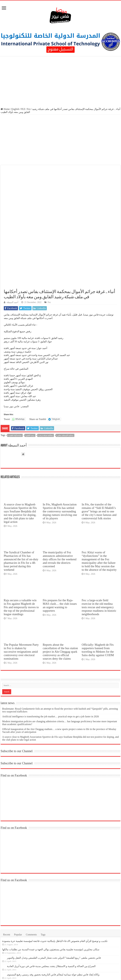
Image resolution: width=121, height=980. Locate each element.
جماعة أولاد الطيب (15, 376)
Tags (43, 875)
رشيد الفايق (30, 376)
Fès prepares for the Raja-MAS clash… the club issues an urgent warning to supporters (60, 546)
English (15, 109)
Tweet (7, 359)
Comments (31, 875)
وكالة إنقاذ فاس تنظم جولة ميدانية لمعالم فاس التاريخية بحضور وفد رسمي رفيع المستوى (53, 915)
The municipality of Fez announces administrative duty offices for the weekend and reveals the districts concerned (60, 499)
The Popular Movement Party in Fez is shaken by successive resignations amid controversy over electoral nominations (21, 592)
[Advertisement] (60, 82)
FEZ (23, 109)
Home (5, 109)
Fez (29, 109)
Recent (7, 875)
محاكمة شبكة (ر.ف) (46, 376)
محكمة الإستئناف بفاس (65, 376)
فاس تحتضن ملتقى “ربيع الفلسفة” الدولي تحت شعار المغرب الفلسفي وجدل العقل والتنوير (54, 898)
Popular (18, 875)
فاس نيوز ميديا (11, 346)
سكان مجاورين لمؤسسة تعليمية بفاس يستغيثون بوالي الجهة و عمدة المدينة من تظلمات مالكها (51, 890)
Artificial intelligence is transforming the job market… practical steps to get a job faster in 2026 (51, 657)
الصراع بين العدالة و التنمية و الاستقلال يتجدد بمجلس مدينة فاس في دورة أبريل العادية (51, 906)
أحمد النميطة (12, 242)
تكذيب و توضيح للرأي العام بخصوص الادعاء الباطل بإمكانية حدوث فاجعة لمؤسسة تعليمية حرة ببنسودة (55, 881)
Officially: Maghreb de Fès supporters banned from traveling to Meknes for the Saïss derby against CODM (98, 590)
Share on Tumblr (38, 359)
